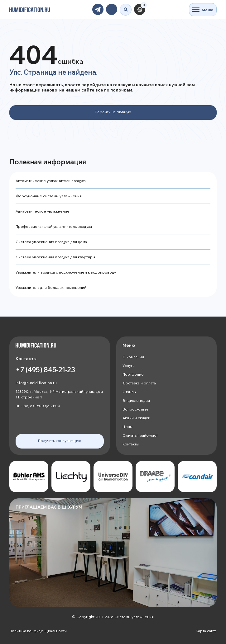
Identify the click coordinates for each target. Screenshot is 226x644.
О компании (133, 357)
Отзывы (129, 392)
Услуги (129, 366)
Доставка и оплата (139, 383)
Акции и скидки (136, 418)
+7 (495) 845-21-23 (45, 370)
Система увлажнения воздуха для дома (51, 242)
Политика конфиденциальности (38, 631)
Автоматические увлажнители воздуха (51, 181)
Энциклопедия (136, 400)
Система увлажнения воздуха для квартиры (55, 257)
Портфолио (133, 374)
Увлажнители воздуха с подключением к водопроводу (66, 272)
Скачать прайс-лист (140, 435)
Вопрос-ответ (135, 409)
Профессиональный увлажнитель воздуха (54, 226)
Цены (127, 427)
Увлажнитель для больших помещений (51, 287)
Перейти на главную (113, 112)
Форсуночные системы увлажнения (49, 196)
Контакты (131, 444)
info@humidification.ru (36, 383)
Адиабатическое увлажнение (43, 211)
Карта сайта (206, 631)
